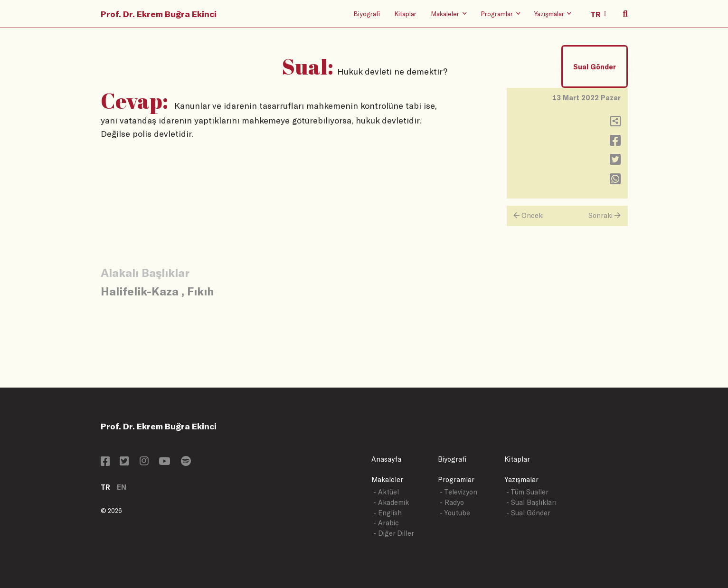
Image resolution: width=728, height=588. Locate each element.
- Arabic (386, 523)
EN (122, 487)
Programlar (456, 479)
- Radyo (452, 502)
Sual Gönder (595, 67)
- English (388, 513)
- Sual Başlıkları (531, 502)
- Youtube (455, 513)
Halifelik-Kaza (140, 291)
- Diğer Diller (394, 533)
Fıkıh (200, 291)
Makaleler (387, 479)
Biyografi (367, 14)
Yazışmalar (521, 479)
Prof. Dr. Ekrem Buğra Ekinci (159, 14)
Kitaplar (405, 14)
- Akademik (391, 502)
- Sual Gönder (528, 513)
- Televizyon (459, 492)
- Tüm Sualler (527, 492)
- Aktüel (386, 492)
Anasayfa (386, 459)
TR (105, 487)
